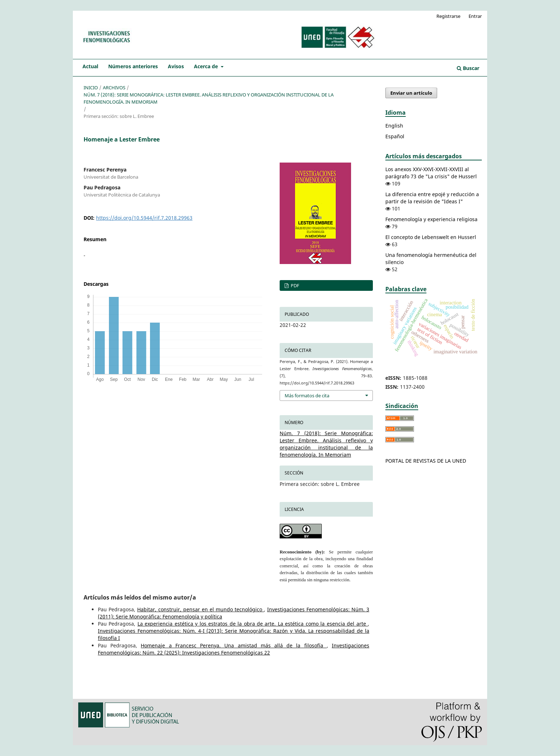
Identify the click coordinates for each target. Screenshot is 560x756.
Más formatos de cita (307, 396)
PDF (294, 285)
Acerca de (207, 66)
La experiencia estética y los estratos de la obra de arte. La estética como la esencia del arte (253, 624)
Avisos (176, 66)
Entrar (475, 16)
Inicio (91, 88)
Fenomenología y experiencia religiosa (431, 219)
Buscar (468, 68)
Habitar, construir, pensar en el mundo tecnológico (201, 609)
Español (395, 136)
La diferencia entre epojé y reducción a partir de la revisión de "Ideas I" (432, 198)
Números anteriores (133, 66)
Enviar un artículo (411, 93)
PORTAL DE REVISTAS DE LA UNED (426, 461)
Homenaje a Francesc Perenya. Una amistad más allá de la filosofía (234, 645)
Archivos (114, 88)
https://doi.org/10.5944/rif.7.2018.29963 (144, 218)
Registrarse (448, 16)
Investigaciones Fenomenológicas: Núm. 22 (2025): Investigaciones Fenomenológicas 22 (234, 649)
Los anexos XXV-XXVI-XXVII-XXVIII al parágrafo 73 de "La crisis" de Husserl (431, 173)
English (394, 126)
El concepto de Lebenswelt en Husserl (431, 237)
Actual (90, 66)
